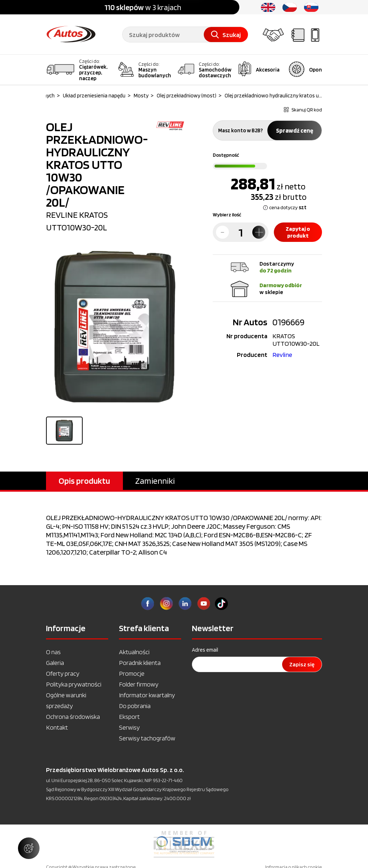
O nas (53, 652)
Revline (282, 355)
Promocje (132, 673)
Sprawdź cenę (295, 130)
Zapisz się (302, 664)
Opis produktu (84, 481)
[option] (184, 844)
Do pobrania (135, 706)
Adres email (205, 650)
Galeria (55, 663)
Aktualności (134, 652)
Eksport (129, 717)
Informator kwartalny (147, 695)
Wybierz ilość (227, 215)
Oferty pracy (63, 673)
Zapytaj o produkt (298, 232)
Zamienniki (155, 481)
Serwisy (129, 727)
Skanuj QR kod (303, 110)
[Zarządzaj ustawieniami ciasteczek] (29, 848)
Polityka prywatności (74, 684)
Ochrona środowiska (73, 717)
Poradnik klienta (140, 663)
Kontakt (57, 727)
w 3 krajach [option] (143, 7)
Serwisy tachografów (147, 738)
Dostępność (226, 155)
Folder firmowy (139, 684)
